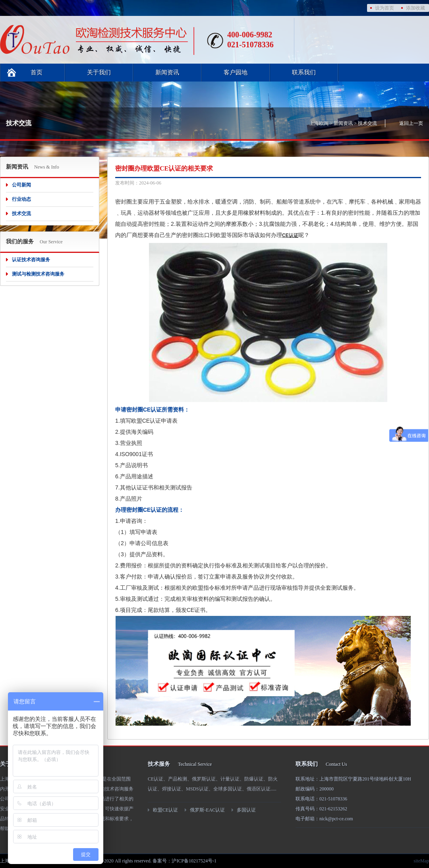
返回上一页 (411, 123)
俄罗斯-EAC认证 (207, 810)
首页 (37, 72)
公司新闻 (21, 185)
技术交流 (367, 123)
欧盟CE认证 (165, 810)
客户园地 (236, 72)
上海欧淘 (319, 123)
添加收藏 (415, 8)
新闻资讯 (167, 72)
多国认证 (246, 810)
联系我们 (304, 72)
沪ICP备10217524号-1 (194, 861)
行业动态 (21, 199)
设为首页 (385, 8)
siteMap (421, 861)
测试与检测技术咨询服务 (38, 274)
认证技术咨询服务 (31, 260)
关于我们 (99, 72)
